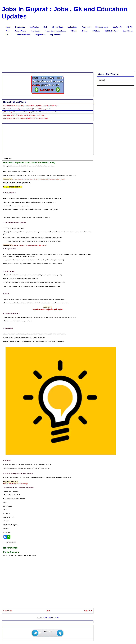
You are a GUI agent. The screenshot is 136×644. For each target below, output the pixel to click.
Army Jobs (86, 27)
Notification (34, 27)
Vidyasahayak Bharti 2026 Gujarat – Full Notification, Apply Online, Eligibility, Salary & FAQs (30, 106)
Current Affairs (20, 31)
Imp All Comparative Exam (55, 31)
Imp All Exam (56, 35)
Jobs (8, 31)
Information (36, 31)
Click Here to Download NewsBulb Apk (15, 484)
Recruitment (20, 27)
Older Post (88, 611)
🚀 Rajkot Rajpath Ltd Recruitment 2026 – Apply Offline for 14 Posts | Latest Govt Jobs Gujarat (31, 112)
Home (8, 27)
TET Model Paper (111, 31)
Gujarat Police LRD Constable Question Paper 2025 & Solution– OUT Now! (25, 118)
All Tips (74, 31)
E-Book (9, 35)
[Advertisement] (65, 54)
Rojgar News (40, 35)
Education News (102, 27)
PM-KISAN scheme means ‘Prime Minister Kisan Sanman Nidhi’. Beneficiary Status (38, 179)
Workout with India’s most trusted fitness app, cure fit (29, 245)
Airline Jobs (72, 27)
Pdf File (130, 27)
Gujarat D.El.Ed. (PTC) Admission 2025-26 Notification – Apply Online (24, 115)
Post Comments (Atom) (52, 617)
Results (84, 31)
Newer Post (7, 611)
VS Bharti (96, 31)
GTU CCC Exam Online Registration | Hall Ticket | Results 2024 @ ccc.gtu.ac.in (27, 109)
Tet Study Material (23, 35)
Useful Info (117, 27)
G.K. (46, 27)
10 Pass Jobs (57, 27)
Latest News (128, 31)
